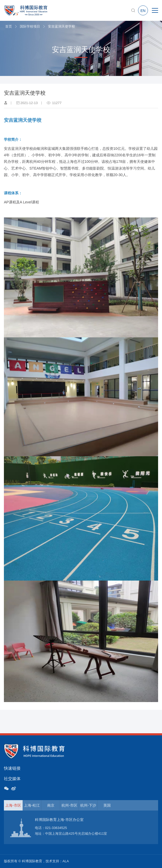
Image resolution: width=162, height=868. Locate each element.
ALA (66, 861)
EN (143, 11)
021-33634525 (56, 828)
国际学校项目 (30, 26)
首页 (9, 26)
